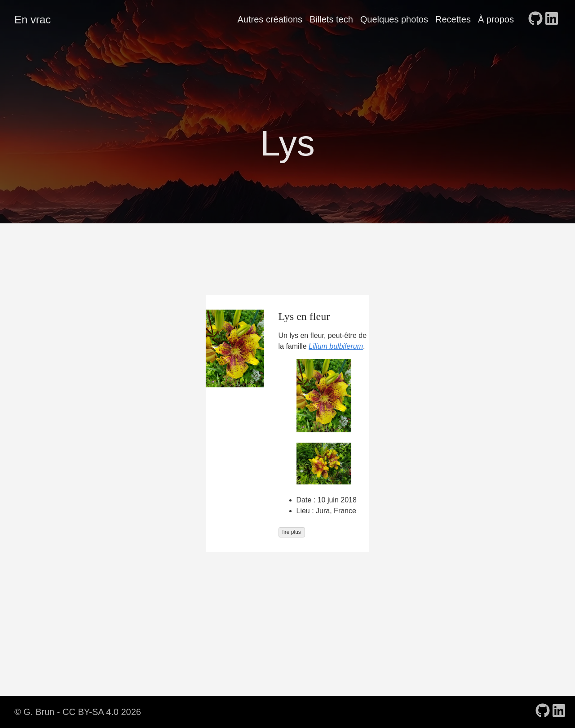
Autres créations (270, 19)
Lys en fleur (304, 316)
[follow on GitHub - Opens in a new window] (535, 19)
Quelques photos (394, 19)
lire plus (292, 532)
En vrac (33, 20)
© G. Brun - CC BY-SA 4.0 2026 (78, 712)
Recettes (453, 19)
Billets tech (331, 19)
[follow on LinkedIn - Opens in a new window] (552, 19)
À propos (496, 19)
